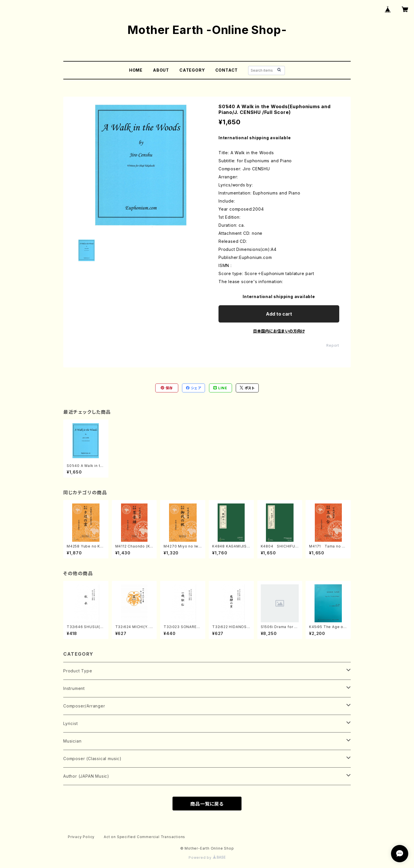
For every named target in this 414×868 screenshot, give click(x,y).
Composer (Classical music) (92, 759)
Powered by (207, 857)
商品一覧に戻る (207, 804)
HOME (136, 70)
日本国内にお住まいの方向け (279, 331)
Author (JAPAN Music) (86, 776)
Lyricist (70, 723)
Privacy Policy (81, 837)
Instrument (74, 688)
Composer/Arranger (84, 706)
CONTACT (227, 70)
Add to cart (279, 314)
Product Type (78, 671)
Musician (72, 741)
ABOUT (161, 70)
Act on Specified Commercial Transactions (144, 837)
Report (333, 345)
